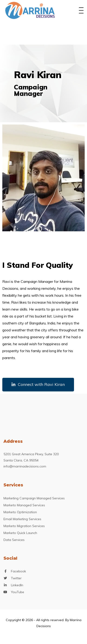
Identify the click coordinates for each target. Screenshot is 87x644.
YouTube (18, 592)
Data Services (14, 540)
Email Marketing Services (22, 519)
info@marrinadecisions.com (25, 466)
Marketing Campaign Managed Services (34, 498)
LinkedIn (17, 585)
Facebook (18, 571)
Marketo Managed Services (24, 505)
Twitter (16, 578)
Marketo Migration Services (24, 526)
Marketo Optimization (20, 512)
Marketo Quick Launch (20, 533)
